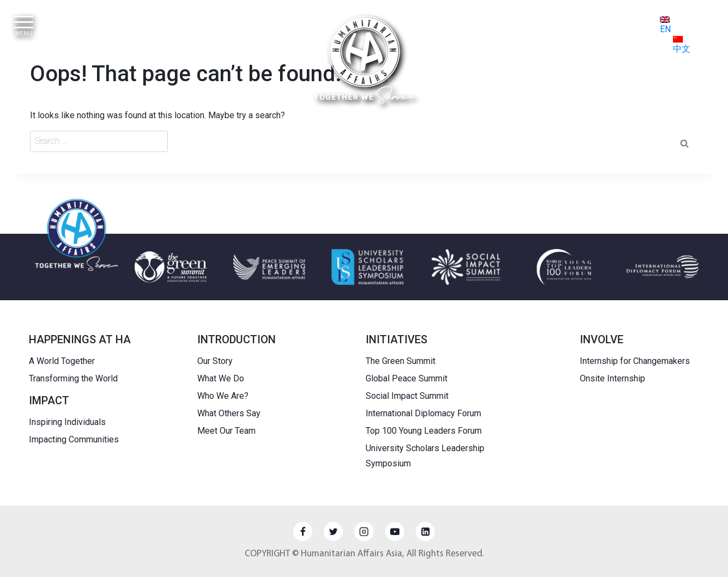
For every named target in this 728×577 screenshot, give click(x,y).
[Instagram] (364, 532)
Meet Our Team (226, 431)
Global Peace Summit (407, 378)
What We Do (221, 378)
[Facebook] (303, 532)
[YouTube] (395, 532)
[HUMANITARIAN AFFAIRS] (364, 60)
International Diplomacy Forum (423, 413)
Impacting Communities (74, 439)
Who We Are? (223, 396)
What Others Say (229, 413)
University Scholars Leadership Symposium (425, 456)
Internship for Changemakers (635, 361)
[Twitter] (333, 532)
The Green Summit (401, 361)
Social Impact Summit (407, 396)
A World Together (62, 361)
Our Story (215, 361)
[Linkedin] (425, 532)
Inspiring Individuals (67, 422)
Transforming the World (73, 378)
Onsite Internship (612, 378)
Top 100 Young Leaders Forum (424, 431)
